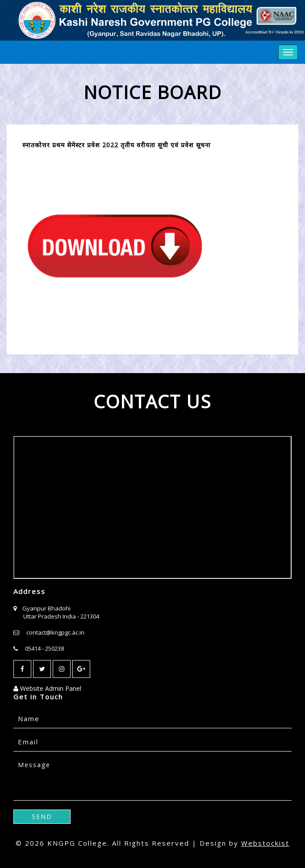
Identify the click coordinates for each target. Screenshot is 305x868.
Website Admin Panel (47, 688)
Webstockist (265, 843)
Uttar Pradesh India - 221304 (61, 616)
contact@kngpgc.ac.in (55, 632)
